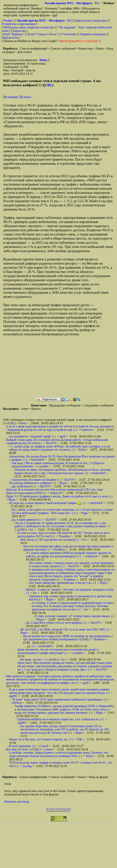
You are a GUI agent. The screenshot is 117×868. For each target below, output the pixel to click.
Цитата (36, 409)
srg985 (13, 696)
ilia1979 (51, 443)
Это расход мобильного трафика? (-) (32, 483)
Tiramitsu (65, 536)
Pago (85, 513)
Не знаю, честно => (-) (35, 660)
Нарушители (10, 38)
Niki (80, 739)
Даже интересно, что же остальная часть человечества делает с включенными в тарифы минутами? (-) (58, 651)
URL (49, 85)
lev (32, 530)
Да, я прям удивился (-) (27, 520)
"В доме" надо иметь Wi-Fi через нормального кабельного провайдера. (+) (60, 699)
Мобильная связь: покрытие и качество (28, 27)
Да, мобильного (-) (24, 486)
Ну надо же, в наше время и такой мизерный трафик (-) (47, 503)
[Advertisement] (53, 367)
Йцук (63, 483)
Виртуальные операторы (91, 21)
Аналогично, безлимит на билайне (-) (36, 480)
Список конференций (34, 49)
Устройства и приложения (18, 24)
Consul (44, 746)
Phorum (67, 811)
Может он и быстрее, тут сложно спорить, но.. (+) (41, 739)
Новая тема (86, 49)
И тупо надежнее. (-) (22, 746)
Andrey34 (56, 493)
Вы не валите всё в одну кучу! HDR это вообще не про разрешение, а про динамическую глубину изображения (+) (68, 638)
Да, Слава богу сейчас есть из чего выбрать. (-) (56, 623)
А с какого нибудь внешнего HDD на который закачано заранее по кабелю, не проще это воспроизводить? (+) (69, 555)
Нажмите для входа (17, 802)
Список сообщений (63, 49)
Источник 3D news (17, 97)
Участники (69, 34)
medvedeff (38, 460)
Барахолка (19, 31)
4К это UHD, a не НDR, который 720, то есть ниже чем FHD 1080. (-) (65, 629)
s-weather (43, 466)
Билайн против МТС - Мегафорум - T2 (72, 3)
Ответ (25, 409)
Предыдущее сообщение (65, 405)
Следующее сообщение (99, 405)
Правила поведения (93, 34)
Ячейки (8, 21)
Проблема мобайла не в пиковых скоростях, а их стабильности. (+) (61, 719)
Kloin (43, 60)
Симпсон (87, 430)
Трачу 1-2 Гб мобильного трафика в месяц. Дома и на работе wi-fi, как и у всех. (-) (59, 496)
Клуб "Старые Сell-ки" (43, 34)
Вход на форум (98, 777)
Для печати (25, 52)
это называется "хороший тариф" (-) (32, 436)
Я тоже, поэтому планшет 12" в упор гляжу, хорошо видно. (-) (74, 616)
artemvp (17, 703)
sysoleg (27, 766)
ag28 (63, 436)
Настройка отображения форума (58, 809)
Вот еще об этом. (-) (19, 749)
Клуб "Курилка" (13, 34)
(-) (31, 646)
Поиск (100, 49)
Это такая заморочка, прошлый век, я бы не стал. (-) (62, 583)
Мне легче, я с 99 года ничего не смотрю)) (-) (49, 540)
